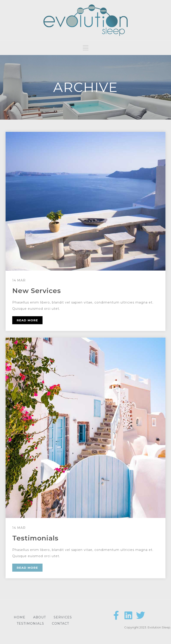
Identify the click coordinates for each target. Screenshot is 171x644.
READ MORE (27, 320)
